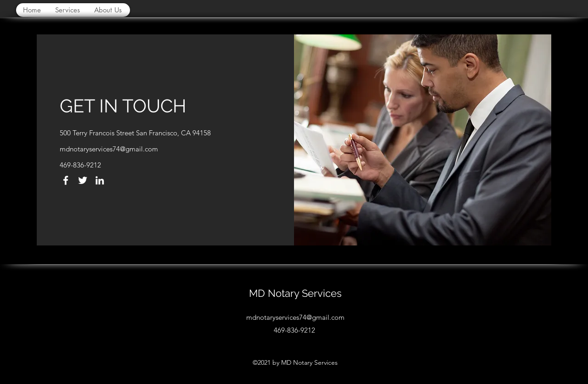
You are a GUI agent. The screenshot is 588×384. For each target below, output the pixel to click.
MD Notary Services (295, 293)
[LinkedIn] (100, 180)
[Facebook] (66, 180)
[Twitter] (83, 180)
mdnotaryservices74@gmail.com (109, 149)
